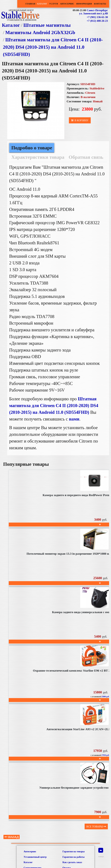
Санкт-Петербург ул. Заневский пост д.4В (93, 12)
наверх (101, 853)
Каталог (42, 4)
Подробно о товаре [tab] (32, 148)
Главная (30, 4)
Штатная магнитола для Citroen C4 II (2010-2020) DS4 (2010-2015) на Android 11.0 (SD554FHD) (53, 47)
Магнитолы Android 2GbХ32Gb (40, 32)
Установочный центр (35, 857)
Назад (12, 837)
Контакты (100, 4)
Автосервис (67, 4)
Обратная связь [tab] (86, 157)
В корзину (80, 120)
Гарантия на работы (74, 857)
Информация (84, 4)
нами (74, 419)
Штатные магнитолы (47, 25)
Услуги (54, 4)
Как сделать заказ (72, 862)
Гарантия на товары (74, 851)
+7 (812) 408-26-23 (97, 21)
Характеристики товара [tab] (38, 157)
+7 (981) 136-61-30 (97, 17)
